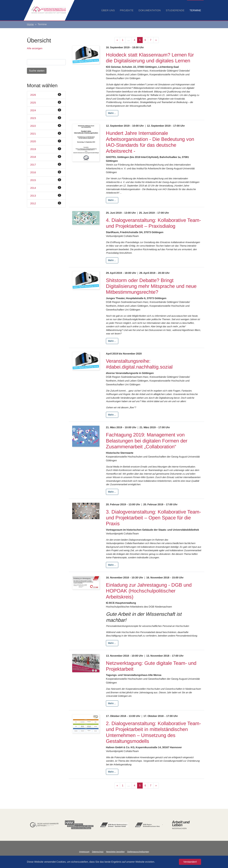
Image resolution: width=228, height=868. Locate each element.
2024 (46, 110)
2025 (46, 102)
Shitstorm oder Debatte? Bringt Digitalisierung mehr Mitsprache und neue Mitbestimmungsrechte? (151, 286)
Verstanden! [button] (190, 862)
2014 (46, 188)
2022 (46, 126)
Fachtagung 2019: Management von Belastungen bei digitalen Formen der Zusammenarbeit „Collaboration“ (147, 441)
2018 (46, 157)
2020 (46, 141)
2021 (46, 133)
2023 (46, 118)
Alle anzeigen (35, 48)
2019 (46, 149)
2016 (46, 172)
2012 (46, 203)
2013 (46, 195)
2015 (46, 180)
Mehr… (112, 113)
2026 (46, 95)
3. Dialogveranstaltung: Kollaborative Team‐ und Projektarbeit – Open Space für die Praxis (153, 518)
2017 (46, 164)
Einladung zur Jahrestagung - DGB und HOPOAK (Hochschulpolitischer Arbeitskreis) (149, 591)
